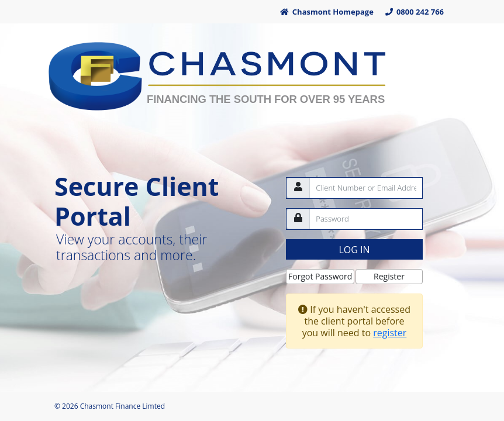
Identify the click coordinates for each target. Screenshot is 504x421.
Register (389, 276)
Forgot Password (320, 276)
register (390, 333)
